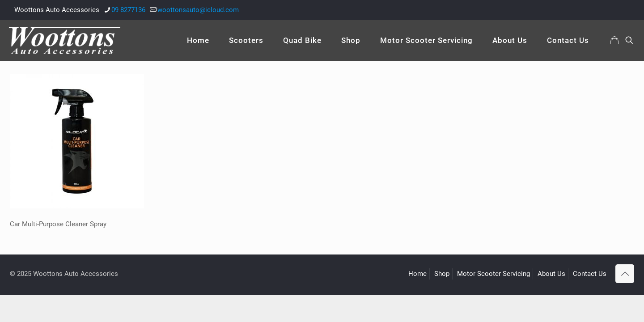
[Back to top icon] (625, 274)
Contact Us (590, 274)
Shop (442, 274)
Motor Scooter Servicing (494, 274)
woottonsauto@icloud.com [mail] (198, 10)
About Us (551, 274)
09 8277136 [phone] (128, 10)
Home (417, 274)
